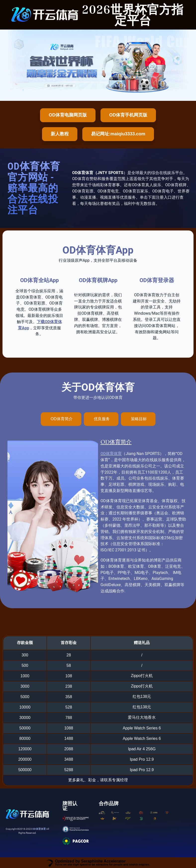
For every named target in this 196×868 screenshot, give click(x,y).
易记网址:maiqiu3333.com (118, 134)
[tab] (61, 419)
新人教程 (60, 134)
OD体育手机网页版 (128, 115)
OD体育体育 (111, 454)
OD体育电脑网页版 (68, 115)
